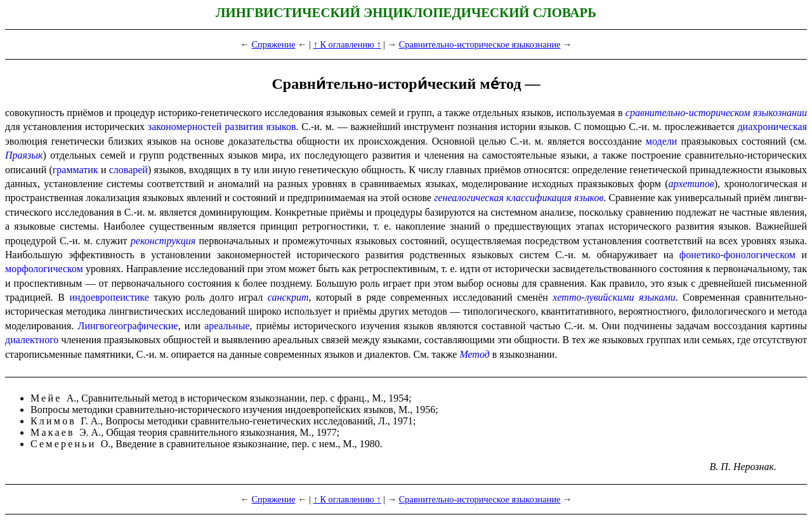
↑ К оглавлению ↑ (347, 44)
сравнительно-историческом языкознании (716, 113)
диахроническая (772, 127)
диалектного (32, 340)
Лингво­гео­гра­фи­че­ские (128, 326)
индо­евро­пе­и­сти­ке (109, 297)
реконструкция (163, 241)
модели (661, 141)
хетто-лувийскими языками (614, 297)
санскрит (288, 297)
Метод (474, 354)
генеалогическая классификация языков (519, 198)
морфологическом (44, 269)
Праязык (24, 155)
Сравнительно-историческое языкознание (480, 44)
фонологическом (760, 255)
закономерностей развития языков (222, 127)
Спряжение (274, 44)
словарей (128, 170)
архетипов (691, 184)
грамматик (75, 170)
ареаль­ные (227, 326)
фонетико (700, 255)
